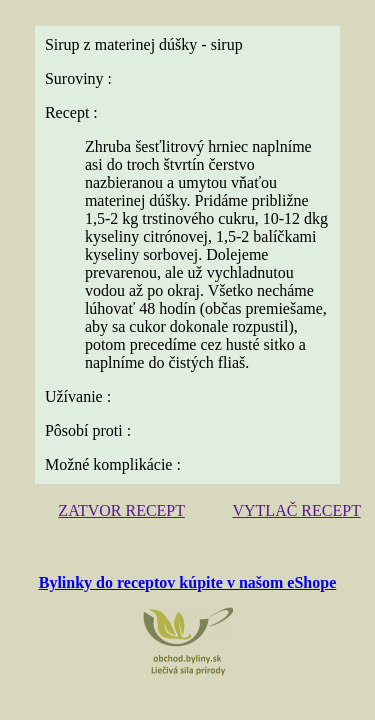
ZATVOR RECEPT (121, 510)
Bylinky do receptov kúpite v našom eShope (188, 582)
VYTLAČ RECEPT (296, 510)
